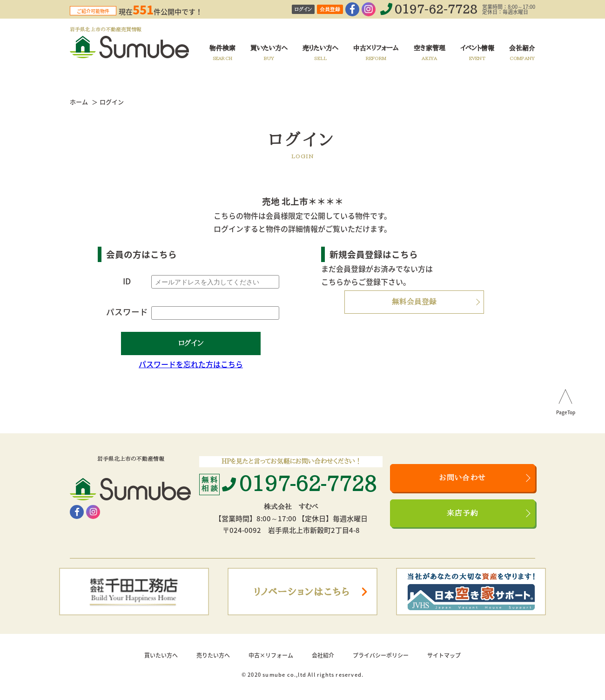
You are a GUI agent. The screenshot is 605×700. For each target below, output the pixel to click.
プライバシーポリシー (381, 655)
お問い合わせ (463, 478)
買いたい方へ (161, 655)
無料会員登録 (414, 302)
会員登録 (330, 10)
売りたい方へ (213, 655)
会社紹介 (323, 655)
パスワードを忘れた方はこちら (191, 364)
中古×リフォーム (271, 655)
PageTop (566, 413)
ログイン (303, 10)
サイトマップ (444, 655)
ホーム (79, 102)
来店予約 (463, 513)
